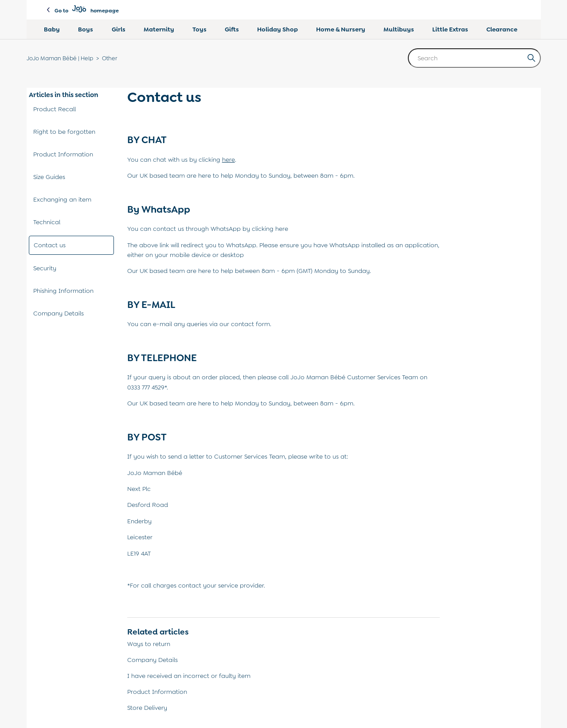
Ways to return (149, 644)
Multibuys (399, 29)
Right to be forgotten (64, 132)
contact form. (251, 324)
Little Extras (450, 29)
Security (45, 268)
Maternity (159, 29)
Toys (199, 29)
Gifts (232, 29)
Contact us (50, 245)
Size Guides (49, 177)
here (282, 229)
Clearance (502, 29)
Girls (119, 29)
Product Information (63, 154)
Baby (52, 29)
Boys (86, 29)
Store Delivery (147, 708)
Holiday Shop (278, 29)
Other (109, 58)
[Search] (474, 58)
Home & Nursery (341, 29)
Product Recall (55, 109)
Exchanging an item (62, 199)
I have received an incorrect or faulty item (189, 676)
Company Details (59, 313)
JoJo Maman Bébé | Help (60, 58)
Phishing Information (63, 291)
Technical (47, 222)
